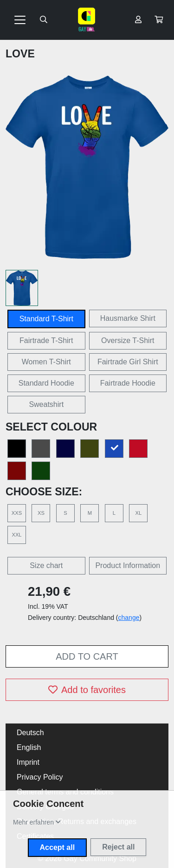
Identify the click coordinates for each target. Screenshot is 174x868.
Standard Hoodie (46, 383)
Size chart (46, 565)
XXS (17, 513)
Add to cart (87, 656)
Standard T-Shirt (46, 319)
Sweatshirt (46, 404)
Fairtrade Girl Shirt (128, 362)
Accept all (58, 847)
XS (41, 513)
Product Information (128, 565)
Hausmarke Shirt (128, 318)
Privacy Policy (40, 777)
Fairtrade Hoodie (128, 383)
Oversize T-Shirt (128, 340)
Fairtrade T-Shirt (46, 340)
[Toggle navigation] (20, 20)
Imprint (28, 762)
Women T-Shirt (46, 362)
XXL (16, 535)
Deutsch (30, 733)
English (29, 747)
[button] (159, 20)
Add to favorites (87, 690)
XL (138, 513)
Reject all (118, 847)
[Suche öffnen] (44, 20)
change (129, 618)
